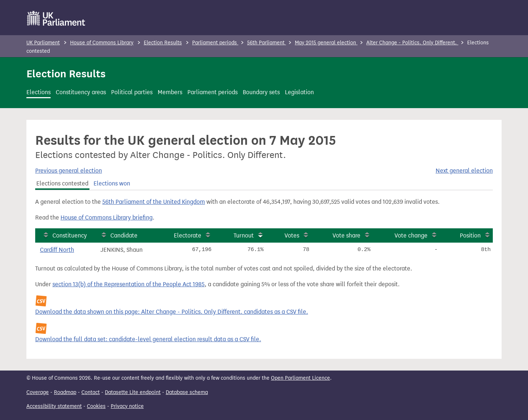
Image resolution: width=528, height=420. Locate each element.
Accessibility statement (54, 406)
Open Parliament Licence (300, 378)
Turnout (244, 235)
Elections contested (62, 183)
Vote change (411, 235)
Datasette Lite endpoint (133, 392)
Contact (91, 392)
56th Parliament (267, 43)
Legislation (299, 92)
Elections (38, 92)
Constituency (70, 235)
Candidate (124, 235)
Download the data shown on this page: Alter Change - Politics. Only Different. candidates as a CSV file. (172, 312)
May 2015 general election (326, 43)
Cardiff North (57, 250)
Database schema (187, 392)
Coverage (38, 392)
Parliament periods (215, 43)
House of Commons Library (102, 43)
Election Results (163, 43)
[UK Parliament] (56, 18)
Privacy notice (127, 406)
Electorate (188, 235)
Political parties (132, 92)
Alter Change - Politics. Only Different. (412, 43)
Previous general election (69, 171)
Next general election (464, 171)
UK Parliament (43, 43)
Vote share (346, 235)
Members (170, 92)
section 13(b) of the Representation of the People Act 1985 (129, 284)
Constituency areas (81, 92)
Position (470, 235)
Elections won (112, 183)
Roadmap (65, 392)
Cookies (96, 406)
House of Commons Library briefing (107, 218)
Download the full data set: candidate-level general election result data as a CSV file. (148, 339)
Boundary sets (261, 92)
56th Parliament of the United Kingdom (154, 202)
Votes (292, 235)
